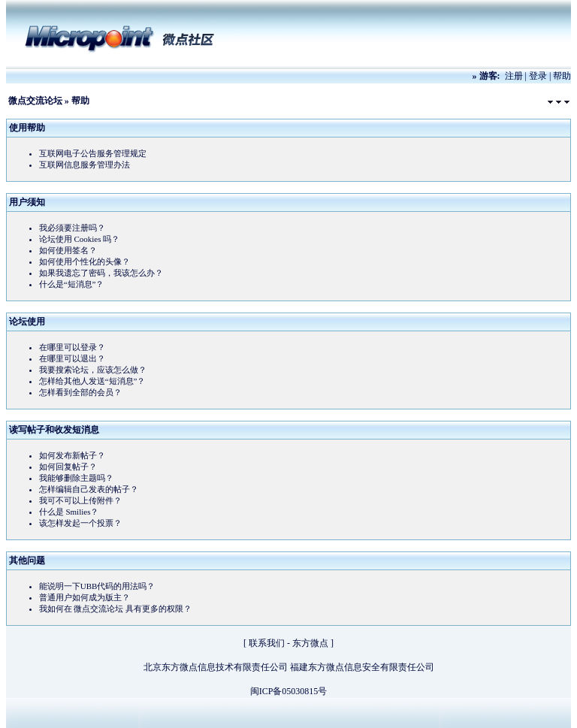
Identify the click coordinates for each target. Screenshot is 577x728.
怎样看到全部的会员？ (80, 392)
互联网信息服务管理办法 (85, 165)
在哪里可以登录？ (72, 347)
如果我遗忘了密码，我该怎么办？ (101, 273)
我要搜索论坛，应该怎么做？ (93, 370)
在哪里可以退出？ (72, 358)
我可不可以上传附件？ (80, 500)
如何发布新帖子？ (72, 455)
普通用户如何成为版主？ (85, 597)
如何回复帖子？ (68, 467)
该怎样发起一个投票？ (80, 523)
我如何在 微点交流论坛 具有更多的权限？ (116, 609)
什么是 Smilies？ (69, 512)
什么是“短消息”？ (72, 284)
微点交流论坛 (35, 101)
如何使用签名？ (68, 250)
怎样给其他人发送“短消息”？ (92, 381)
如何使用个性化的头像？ (85, 261)
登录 (538, 76)
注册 (514, 76)
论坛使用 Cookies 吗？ (80, 239)
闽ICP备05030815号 (289, 691)
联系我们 (267, 643)
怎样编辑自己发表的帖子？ (89, 489)
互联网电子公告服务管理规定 (93, 153)
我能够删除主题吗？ (76, 478)
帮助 (562, 76)
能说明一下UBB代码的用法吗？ (97, 586)
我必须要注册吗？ (72, 228)
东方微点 (310, 643)
